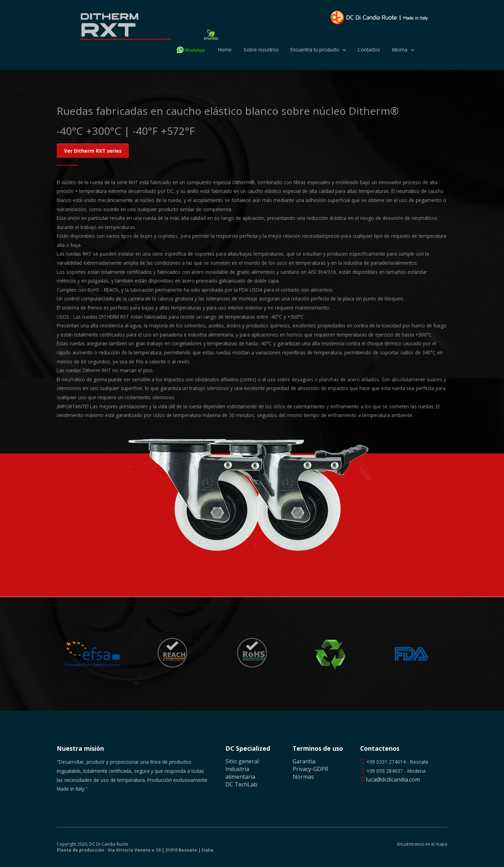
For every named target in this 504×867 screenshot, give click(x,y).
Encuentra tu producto (315, 50)
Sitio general (242, 761)
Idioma (400, 50)
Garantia (304, 761)
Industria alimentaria (240, 773)
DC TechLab (241, 784)
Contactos (369, 50)
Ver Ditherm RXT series (93, 151)
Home (225, 50)
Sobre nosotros (261, 50)
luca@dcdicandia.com (390, 779)
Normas (303, 777)
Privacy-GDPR (310, 769)
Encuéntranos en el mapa (422, 844)
